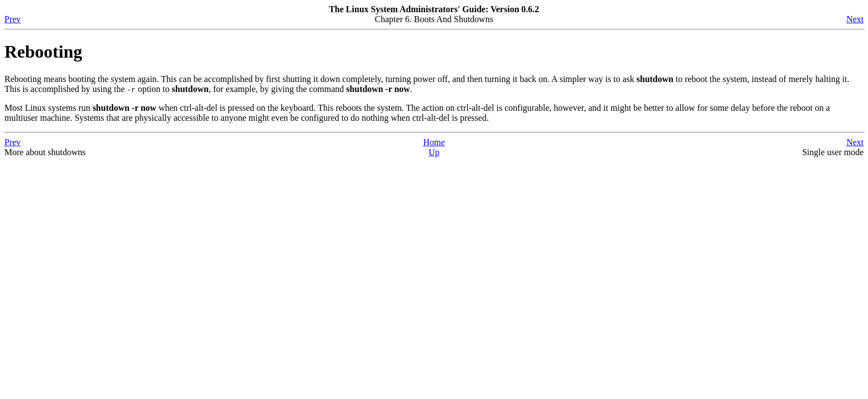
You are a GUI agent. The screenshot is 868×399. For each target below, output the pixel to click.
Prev (12, 19)
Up (434, 152)
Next (855, 19)
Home (434, 142)
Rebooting (43, 52)
